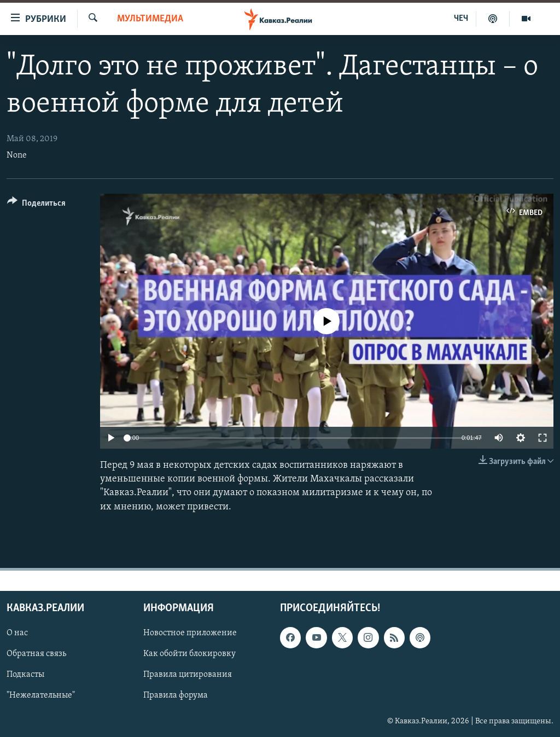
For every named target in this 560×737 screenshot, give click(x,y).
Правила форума (176, 695)
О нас (17, 633)
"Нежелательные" (41, 695)
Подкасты (25, 675)
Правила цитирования (188, 675)
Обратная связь (36, 654)
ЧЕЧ (461, 19)
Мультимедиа (150, 19)
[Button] (36, 205)
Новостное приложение (190, 633)
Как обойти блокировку (189, 654)
